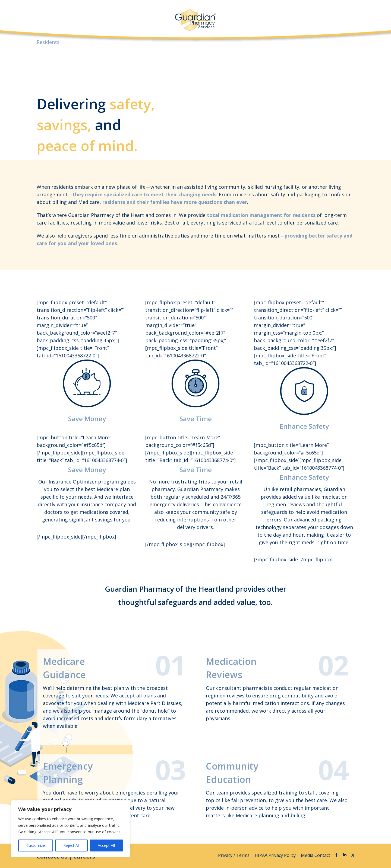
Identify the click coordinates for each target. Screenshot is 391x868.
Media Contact (316, 855)
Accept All (106, 845)
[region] (71, 829)
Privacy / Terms (234, 855)
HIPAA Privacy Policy (276, 855)
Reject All (71, 845)
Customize (36, 845)
